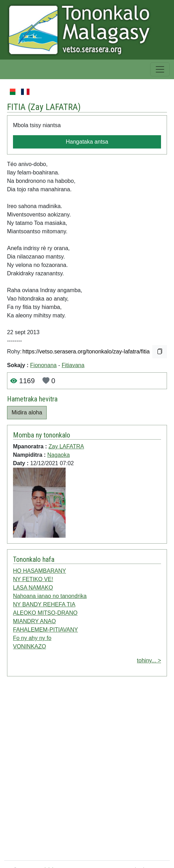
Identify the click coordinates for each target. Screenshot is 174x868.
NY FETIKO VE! (33, 579)
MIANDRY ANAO (34, 621)
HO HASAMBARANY (39, 571)
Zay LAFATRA (54, 107)
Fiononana (43, 365)
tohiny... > (149, 660)
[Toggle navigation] (160, 69)
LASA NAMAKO (33, 588)
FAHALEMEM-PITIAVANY (45, 630)
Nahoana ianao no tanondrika (50, 596)
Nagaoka (59, 455)
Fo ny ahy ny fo (32, 638)
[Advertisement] (79, 770)
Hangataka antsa (87, 142)
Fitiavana (73, 365)
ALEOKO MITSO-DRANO (45, 613)
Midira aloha (27, 412)
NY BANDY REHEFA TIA (44, 604)
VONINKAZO (29, 646)
